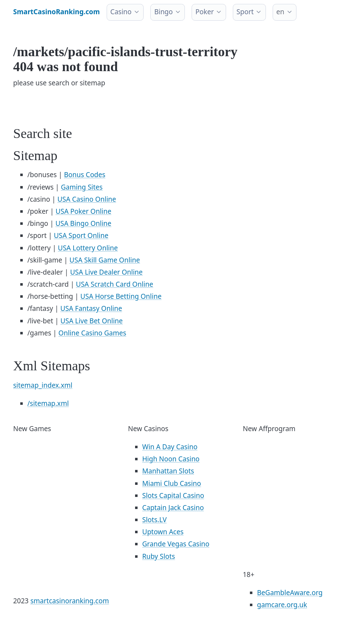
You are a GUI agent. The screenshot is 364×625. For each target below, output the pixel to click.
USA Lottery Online (88, 248)
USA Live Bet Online (92, 321)
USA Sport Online (81, 235)
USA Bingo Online (83, 223)
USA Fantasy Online (91, 308)
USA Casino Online (87, 199)
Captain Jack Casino (173, 508)
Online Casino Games (92, 333)
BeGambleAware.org (290, 593)
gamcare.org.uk (282, 605)
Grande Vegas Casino (176, 544)
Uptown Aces (163, 532)
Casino (121, 12)
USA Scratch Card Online (115, 284)
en (280, 12)
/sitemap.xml (48, 403)
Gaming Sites (82, 187)
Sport (245, 12)
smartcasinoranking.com (69, 601)
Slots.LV (154, 520)
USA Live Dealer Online (106, 272)
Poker (205, 12)
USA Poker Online (83, 211)
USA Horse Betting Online (121, 296)
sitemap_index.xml (43, 385)
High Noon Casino (171, 459)
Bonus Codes (85, 175)
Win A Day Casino (170, 447)
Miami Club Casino (172, 483)
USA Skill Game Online (105, 260)
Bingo (164, 12)
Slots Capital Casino (173, 496)
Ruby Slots (159, 556)
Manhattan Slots (168, 471)
